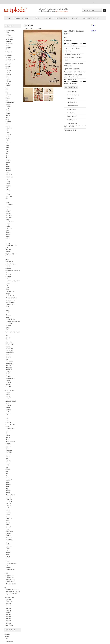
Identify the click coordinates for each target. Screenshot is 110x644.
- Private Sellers (8, 641)
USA (7, 247)
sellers (48, 18)
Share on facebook (72, 106)
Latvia (7, 154)
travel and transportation (13, 332)
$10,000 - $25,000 (11, 582)
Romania (8, 201)
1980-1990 (9, 621)
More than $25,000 (11, 584)
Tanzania (8, 232)
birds (7, 272)
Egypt (7, 109)
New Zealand (9, 177)
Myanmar (8, 171)
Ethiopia (8, 113)
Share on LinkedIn (72, 116)
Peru (7, 188)
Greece (8, 126)
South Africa (9, 215)
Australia (8, 66)
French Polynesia (10, 442)
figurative (8, 357)
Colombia (8, 94)
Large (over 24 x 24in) (12, 594)
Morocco (8, 169)
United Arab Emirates (11, 563)
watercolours (9, 52)
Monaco (8, 166)
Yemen (7, 256)
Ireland (7, 145)
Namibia (8, 497)
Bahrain (8, 73)
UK (6, 241)
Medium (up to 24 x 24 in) (13, 592)
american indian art (11, 264)
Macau (7, 158)
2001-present (9, 625)
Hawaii (7, 132)
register (103, 2)
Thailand (8, 235)
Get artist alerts (71, 99)
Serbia (7, 207)
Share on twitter (71, 109)
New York (8, 503)
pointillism (8, 372)
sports (7, 328)
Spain (7, 220)
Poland (7, 192)
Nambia (8, 173)
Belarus (8, 77)
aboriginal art (9, 262)
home (9, 18)
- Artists (6, 639)
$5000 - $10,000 (10, 580)
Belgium (8, 79)
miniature (8, 366)
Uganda (8, 239)
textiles (8, 50)
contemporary (9, 344)
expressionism (10, 353)
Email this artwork (72, 120)
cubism (8, 346)
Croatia (8, 98)
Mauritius (8, 162)
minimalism (9, 368)
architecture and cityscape (13, 270)
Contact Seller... (71, 87)
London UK (9, 480)
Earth (7, 433)
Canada (8, 88)
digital (7, 33)
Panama (8, 186)
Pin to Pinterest (71, 113)
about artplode (22, 18)
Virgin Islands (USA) (11, 254)
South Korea (9, 218)
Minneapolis (9, 491)
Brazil (7, 83)
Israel (7, 147)
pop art (8, 374)
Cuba (7, 100)
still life (8, 330)
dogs (7, 285)
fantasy (8, 294)
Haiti (7, 130)
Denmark (8, 105)
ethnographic (9, 37)
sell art (90, 2)
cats (7, 279)
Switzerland (9, 228)
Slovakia (8, 211)
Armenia (8, 64)
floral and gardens (11, 300)
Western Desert (10, 570)
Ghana (7, 124)
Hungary (8, 137)
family (7, 289)
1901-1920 (9, 606)
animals (8, 266)
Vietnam (8, 252)
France (7, 117)
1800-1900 (9, 604)
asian (7, 340)
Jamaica (8, 469)
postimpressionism (11, 378)
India (7, 141)
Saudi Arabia (9, 205)
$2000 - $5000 (10, 577)
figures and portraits (11, 298)
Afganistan (9, 58)
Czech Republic (10, 102)
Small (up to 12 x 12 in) (12, 590)
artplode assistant (91, 18)
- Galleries (7, 634)
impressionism (10, 363)
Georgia (8, 120)
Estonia (8, 111)
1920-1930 (9, 608)
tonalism (8, 385)
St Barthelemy (9, 222)
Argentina (8, 62)
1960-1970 (9, 617)
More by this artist (72, 92)
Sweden (8, 226)
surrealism (9, 383)
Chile (7, 90)
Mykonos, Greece (10, 495)
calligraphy (9, 277)
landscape (9, 313)
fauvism (8, 355)
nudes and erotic (10, 319)
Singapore (8, 209)
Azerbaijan (9, 71)
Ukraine (8, 243)
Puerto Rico (9, 196)
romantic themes (11, 324)
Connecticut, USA (10, 425)
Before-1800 (9, 602)
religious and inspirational (13, 321)
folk (7, 359)
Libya (7, 156)
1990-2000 (9, 623)
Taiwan (7, 230)
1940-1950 (9, 612)
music (7, 317)
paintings (8, 41)
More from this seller (73, 95)
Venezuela (8, 250)
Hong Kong (9, 134)
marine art (8, 315)
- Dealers (7, 637)
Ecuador (8, 107)
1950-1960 (9, 615)
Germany (8, 122)
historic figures (10, 304)
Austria (7, 68)
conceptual (9, 342)
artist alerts (61, 18)
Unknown (8, 600)
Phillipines (8, 190)
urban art (8, 387)
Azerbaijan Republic (11, 401)
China (7, 92)
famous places (10, 292)
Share (93, 25)
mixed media (9, 39)
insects (8, 311)
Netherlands (9, 175)
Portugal (8, 194)
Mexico (8, 164)
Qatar (7, 198)
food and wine (10, 302)
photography (9, 43)
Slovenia (8, 213)
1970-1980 (9, 619)
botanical (8, 275)
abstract (8, 338)
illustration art (9, 361)
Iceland (8, 139)
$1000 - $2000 (10, 575)
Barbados (8, 75)
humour (8, 309)
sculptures (9, 48)
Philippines (9, 518)
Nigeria (8, 179)
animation (8, 268)
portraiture (8, 376)
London (8, 478)
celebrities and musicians (13, 281)
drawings (8, 35)
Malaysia (8, 160)
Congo (7, 96)
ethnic (7, 287)
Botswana (8, 81)
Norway (8, 181)
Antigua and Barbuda (11, 60)
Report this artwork (72, 124)
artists (36, 18)
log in (96, 2)
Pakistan (8, 183)
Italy (7, 149)
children (8, 283)
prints (7, 46)
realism (8, 380)
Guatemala (9, 128)
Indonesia (8, 143)
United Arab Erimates (11, 245)
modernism (9, 370)
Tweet (94, 31)
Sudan (7, 224)
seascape (8, 326)
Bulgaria (8, 85)
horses (8, 306)
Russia (7, 203)
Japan (7, 152)
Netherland (9, 499)
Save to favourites (72, 102)
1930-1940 (9, 610)
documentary (9, 348)
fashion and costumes (12, 296)
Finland (8, 115)
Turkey (7, 237)
